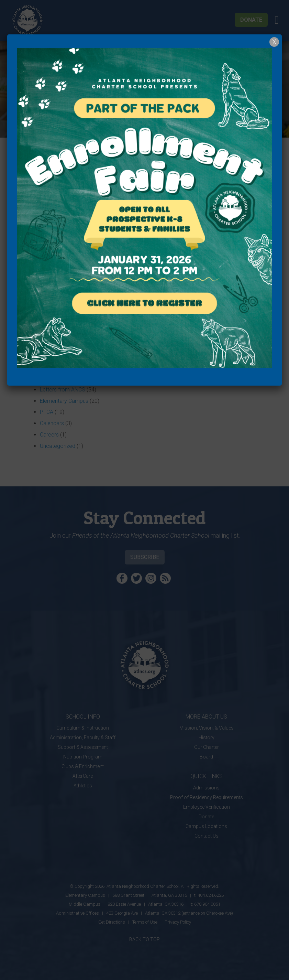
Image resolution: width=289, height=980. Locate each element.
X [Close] (274, 42)
